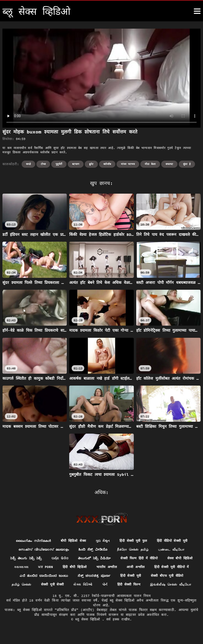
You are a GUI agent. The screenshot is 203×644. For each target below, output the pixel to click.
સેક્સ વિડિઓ (132, 586)
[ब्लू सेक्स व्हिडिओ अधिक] (197, 11)
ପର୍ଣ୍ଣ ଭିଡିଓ (76, 559)
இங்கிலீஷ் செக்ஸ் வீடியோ (101, 594)
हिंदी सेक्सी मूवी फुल (135, 541)
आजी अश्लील (178, 568)
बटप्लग (76, 164)
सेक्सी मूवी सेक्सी (100, 586)
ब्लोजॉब (107, 164)
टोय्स (43, 164)
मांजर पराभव (128, 164)
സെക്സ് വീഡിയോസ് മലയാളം (41, 550)
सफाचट (169, 164)
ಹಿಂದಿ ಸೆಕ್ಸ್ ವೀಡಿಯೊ (92, 550)
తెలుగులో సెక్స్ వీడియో (112, 559)
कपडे (28, 164)
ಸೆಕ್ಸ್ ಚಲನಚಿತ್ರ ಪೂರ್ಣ (140, 577)
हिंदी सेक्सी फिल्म (179, 586)
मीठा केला (150, 164)
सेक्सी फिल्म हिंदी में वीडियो (159, 559)
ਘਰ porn (84, 568)
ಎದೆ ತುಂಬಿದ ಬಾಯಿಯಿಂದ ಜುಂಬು (88, 577)
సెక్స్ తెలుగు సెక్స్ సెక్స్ (41, 559)
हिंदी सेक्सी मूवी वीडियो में (34, 577)
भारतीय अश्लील (148, 568)
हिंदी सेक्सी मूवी (177, 577)
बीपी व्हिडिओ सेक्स (72, 541)
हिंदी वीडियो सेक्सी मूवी (176, 541)
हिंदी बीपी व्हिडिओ (114, 568)
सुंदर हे (187, 164)
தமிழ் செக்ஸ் (67, 586)
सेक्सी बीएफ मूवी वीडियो (29, 586)
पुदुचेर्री (59, 164)
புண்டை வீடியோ (175, 550)
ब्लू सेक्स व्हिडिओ (89, 629)
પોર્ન (154, 586)
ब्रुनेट (91, 164)
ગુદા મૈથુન (103, 541)
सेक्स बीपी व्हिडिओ (28, 568)
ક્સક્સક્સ (59, 568)
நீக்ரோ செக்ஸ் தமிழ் (134, 550)
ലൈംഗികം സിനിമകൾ (30, 541)
